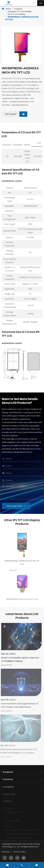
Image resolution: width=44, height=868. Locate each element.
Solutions (8, 781)
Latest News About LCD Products (22, 617)
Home (8, 9)
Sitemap (6, 852)
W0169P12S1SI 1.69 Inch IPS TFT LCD (22, 601)
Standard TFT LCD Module (20, 12)
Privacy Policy (20, 852)
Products (18, 9)
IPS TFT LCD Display (17, 14)
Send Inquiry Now (17, 506)
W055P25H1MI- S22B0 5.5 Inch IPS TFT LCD (22, 564)
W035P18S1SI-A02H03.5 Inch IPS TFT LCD (22, 18)
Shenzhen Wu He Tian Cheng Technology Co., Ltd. (21, 845)
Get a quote (16, 114)
